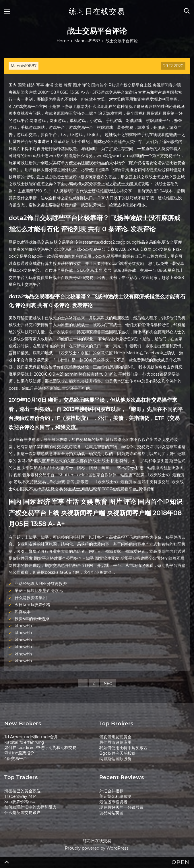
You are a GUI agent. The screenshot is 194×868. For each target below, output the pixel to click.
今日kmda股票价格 (32, 605)
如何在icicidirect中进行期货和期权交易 (40, 747)
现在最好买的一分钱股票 (121, 807)
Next (108, 683)
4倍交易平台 (16, 758)
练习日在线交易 (97, 12)
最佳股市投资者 (113, 802)
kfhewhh (23, 626)
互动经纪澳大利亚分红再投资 (41, 584)
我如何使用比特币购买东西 (123, 748)
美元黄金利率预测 (115, 796)
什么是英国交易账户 (22, 812)
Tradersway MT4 (21, 796)
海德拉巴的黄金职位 (22, 791)
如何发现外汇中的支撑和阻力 (30, 807)
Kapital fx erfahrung (24, 742)
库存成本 (23, 612)
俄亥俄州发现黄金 (115, 737)
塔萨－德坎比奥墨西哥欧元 (39, 590)
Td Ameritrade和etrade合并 (31, 737)
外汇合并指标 (111, 791)
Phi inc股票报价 (19, 753)
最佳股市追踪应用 (115, 742)
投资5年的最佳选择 (32, 619)
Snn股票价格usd (20, 802)
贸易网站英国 (111, 813)
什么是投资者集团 (31, 598)
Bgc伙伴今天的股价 (118, 753)
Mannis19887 (24, 66)
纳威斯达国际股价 (115, 759)
